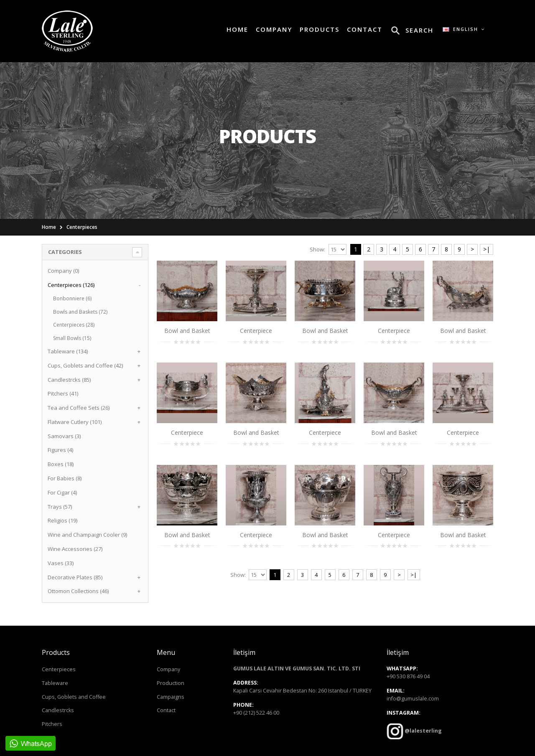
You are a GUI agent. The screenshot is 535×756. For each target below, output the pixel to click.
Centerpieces (82, 227)
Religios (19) (62, 520)
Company (168, 669)
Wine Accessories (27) (75, 549)
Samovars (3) (64, 436)
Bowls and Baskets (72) (80, 312)
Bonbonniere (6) (72, 298)
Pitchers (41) (63, 393)
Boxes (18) (61, 464)
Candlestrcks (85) (69, 380)
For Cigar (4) (62, 492)
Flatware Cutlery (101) (75, 422)
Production (171, 683)
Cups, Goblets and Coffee (74, 697)
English (464, 29)
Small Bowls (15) (72, 338)
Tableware (55, 683)
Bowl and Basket (187, 331)
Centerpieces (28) (74, 325)
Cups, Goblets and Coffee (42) (85, 365)
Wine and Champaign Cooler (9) (87, 535)
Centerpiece (256, 331)
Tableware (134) (68, 351)
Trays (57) (60, 507)
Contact (166, 710)
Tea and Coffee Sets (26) (79, 408)
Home (49, 227)
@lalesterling (423, 731)
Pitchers (52, 724)
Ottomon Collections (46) (78, 591)
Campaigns (171, 697)
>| (487, 249)
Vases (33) (61, 563)
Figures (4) (60, 450)
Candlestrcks (58, 710)
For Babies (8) (65, 478)
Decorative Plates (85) (75, 577)
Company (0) (63, 271)
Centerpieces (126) (71, 285)
